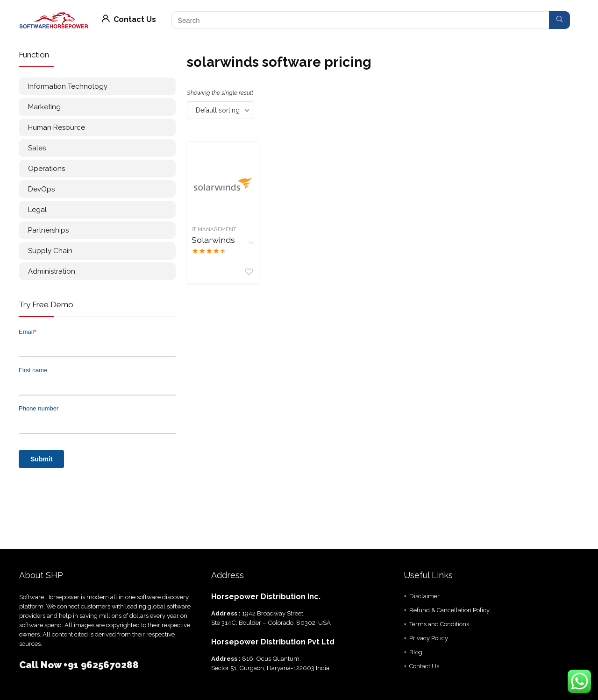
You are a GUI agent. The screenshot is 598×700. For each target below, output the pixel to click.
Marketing (44, 107)
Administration (52, 271)
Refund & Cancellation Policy (449, 610)
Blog (416, 652)
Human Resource (57, 127)
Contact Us (129, 19)
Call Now (41, 665)
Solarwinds (213, 240)
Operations (46, 169)
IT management (214, 229)
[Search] (559, 20)
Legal (37, 210)
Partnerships (48, 230)
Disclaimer (424, 596)
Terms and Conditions (439, 624)
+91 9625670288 (101, 665)
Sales (37, 148)
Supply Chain (50, 251)
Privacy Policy (429, 638)
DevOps (41, 189)
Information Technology (68, 86)
